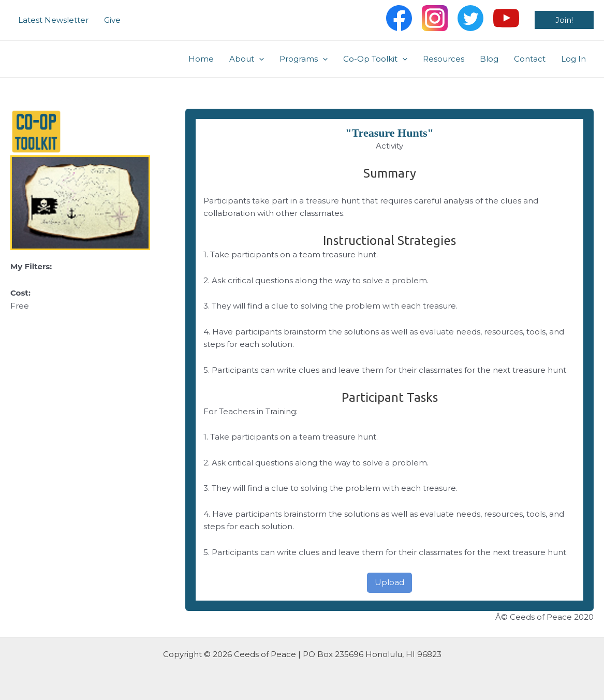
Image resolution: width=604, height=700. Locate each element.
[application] (259, 59)
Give (112, 20)
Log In (573, 59)
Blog (489, 59)
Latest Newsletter (53, 20)
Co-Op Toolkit (375, 59)
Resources (444, 59)
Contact (530, 59)
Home (201, 59)
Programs (304, 59)
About (247, 59)
